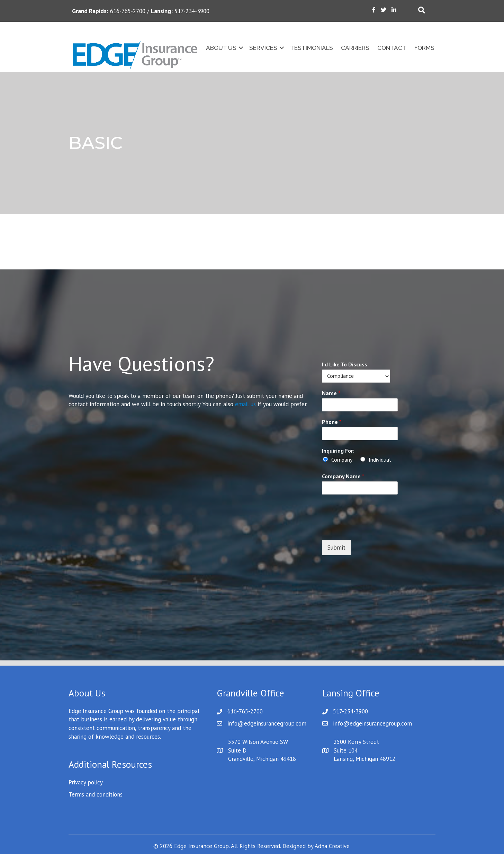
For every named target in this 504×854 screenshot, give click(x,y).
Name (331, 393)
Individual (380, 460)
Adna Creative (332, 846)
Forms (424, 48)
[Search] (422, 10)
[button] (241, 48)
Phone (332, 422)
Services (263, 48)
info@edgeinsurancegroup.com (267, 723)
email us (245, 404)
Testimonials (312, 48)
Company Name (343, 476)
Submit (336, 548)
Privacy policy (86, 782)
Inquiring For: (338, 451)
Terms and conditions (96, 794)
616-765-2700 (245, 711)
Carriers (355, 48)
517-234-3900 (350, 711)
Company (342, 460)
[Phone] (356, 434)
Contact (392, 48)
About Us (221, 48)
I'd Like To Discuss (345, 364)
